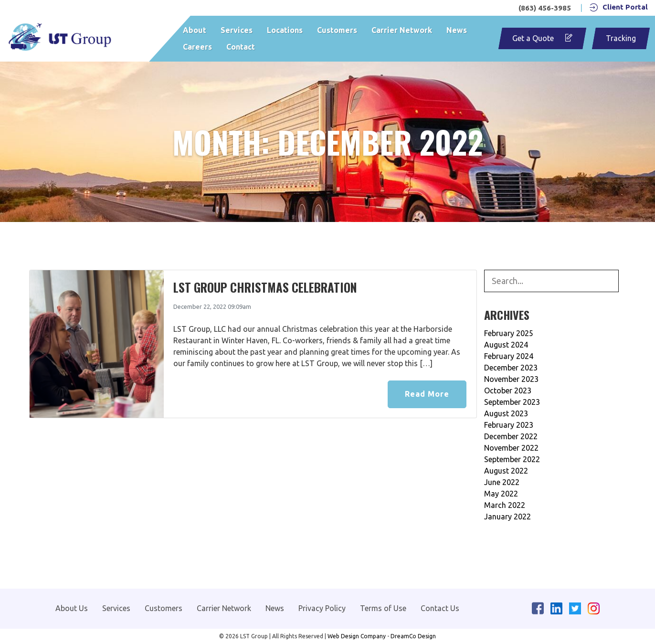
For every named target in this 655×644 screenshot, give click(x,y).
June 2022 (502, 482)
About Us (72, 608)
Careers (197, 47)
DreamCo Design (413, 636)
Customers (337, 30)
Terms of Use (383, 608)
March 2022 (505, 505)
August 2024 (506, 345)
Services (237, 30)
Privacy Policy (322, 608)
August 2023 (506, 413)
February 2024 (509, 356)
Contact (241, 47)
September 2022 (512, 459)
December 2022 (511, 436)
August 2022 (506, 471)
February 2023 (509, 425)
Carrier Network (402, 30)
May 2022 (501, 494)
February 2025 (509, 333)
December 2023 (511, 368)
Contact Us (440, 608)
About (195, 30)
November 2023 (511, 379)
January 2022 (507, 517)
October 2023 (508, 391)
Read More (427, 394)
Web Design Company (357, 636)
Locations (285, 30)
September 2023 (512, 402)
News (457, 30)
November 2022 (511, 448)
